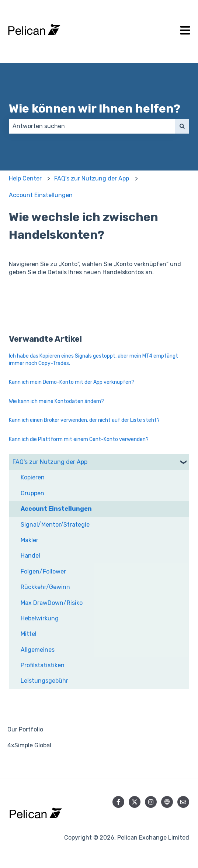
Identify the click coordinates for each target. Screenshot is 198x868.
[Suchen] (182, 126)
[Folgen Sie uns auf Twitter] (135, 802)
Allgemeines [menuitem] (38, 650)
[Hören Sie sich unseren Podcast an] (167, 802)
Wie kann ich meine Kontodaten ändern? (56, 401)
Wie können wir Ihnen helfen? (95, 108)
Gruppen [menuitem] (32, 493)
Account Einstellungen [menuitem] (56, 509)
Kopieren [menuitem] (33, 477)
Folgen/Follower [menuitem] (43, 571)
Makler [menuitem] (29, 540)
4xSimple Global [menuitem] (29, 745)
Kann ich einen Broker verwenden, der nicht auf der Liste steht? (84, 420)
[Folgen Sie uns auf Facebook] (118, 802)
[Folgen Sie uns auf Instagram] (151, 802)
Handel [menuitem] (30, 556)
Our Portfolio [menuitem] (25, 729)
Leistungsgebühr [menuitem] (44, 681)
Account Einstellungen (41, 195)
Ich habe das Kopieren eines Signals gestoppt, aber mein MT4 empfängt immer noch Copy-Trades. (93, 360)
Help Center (25, 178)
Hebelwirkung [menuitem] (40, 618)
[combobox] (92, 126)
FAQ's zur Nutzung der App (92, 178)
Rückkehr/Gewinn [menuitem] (45, 587)
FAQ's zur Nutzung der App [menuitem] (50, 462)
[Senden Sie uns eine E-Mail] (183, 802)
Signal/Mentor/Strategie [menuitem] (55, 525)
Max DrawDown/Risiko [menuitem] (52, 603)
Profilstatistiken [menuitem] (43, 665)
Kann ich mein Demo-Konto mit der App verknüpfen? (72, 382)
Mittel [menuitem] (29, 634)
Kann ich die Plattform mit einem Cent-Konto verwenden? (79, 439)
